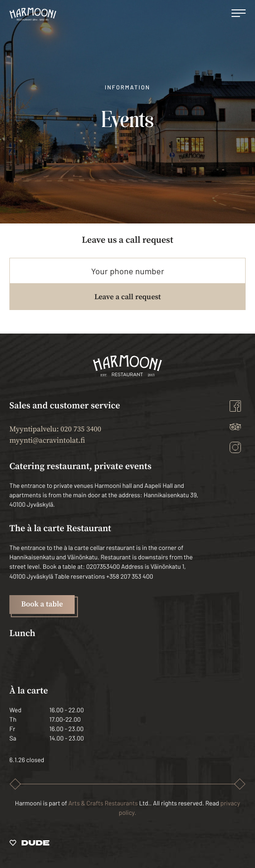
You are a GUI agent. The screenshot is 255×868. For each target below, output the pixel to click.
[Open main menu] (239, 14)
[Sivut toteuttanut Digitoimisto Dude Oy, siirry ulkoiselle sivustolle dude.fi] (29, 844)
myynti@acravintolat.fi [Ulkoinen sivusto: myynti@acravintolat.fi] (47, 441)
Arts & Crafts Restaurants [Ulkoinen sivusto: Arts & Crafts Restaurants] (103, 803)
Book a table (42, 605)
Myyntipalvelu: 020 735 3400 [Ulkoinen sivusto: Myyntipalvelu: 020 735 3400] (55, 430)
